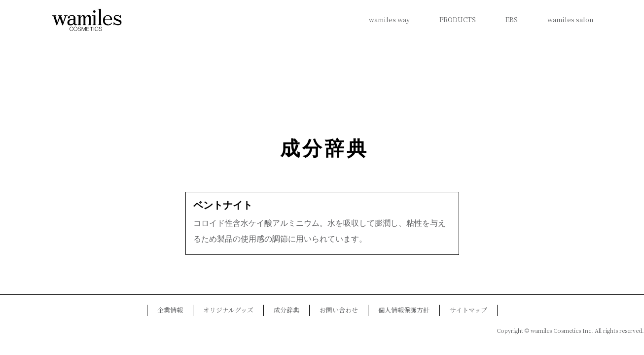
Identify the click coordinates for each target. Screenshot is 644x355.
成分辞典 (324, 149)
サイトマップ (468, 310)
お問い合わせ (339, 310)
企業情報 (170, 310)
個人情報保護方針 (404, 310)
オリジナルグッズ (228, 310)
